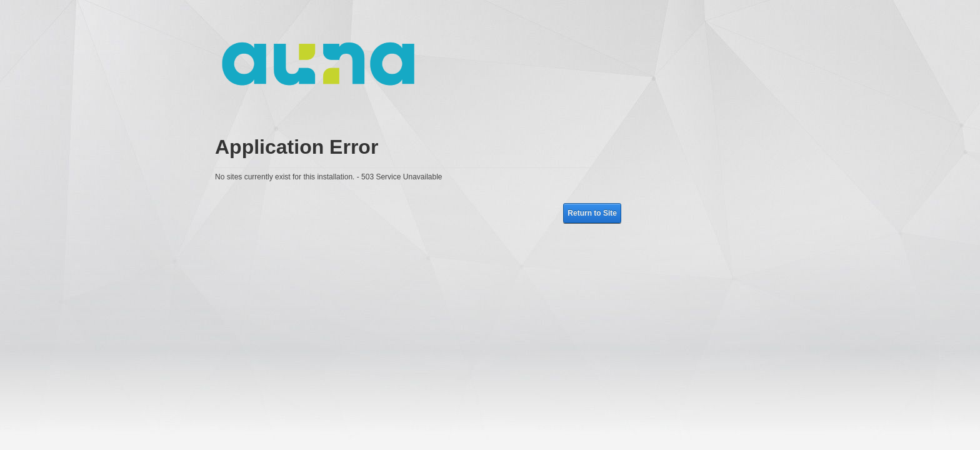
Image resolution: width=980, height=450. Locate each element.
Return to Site (592, 213)
